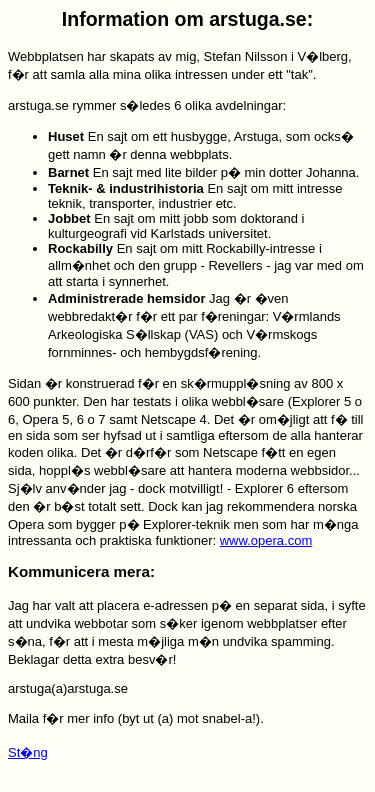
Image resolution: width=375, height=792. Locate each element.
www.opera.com (266, 540)
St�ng (28, 752)
